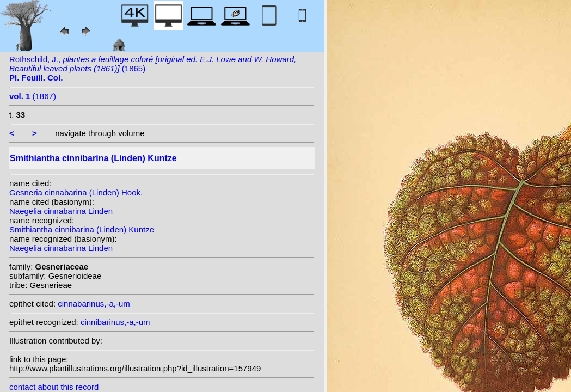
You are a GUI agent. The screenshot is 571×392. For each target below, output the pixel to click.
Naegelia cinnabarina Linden (61, 211)
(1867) (33, 96)
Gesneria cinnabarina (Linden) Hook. (76, 192)
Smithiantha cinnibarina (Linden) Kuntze (82, 229)
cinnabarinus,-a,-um (94, 304)
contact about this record (54, 387)
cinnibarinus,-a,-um (115, 322)
